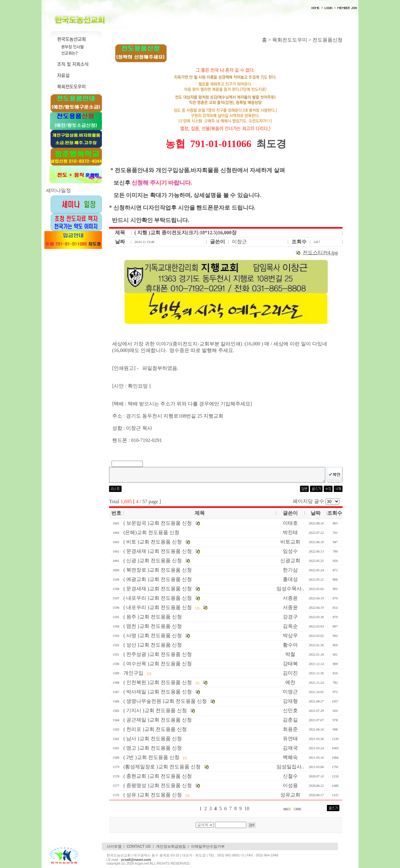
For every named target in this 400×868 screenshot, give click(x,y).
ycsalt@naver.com (136, 860)
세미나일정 (58, 190)
